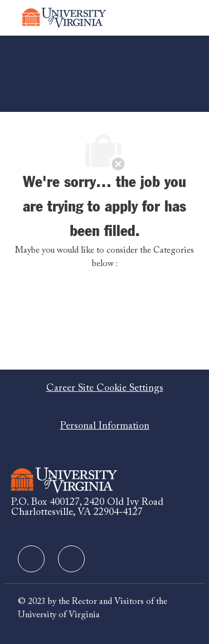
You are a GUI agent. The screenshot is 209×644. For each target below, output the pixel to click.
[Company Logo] (64, 18)
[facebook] (31, 559)
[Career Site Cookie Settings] (105, 389)
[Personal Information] (105, 426)
